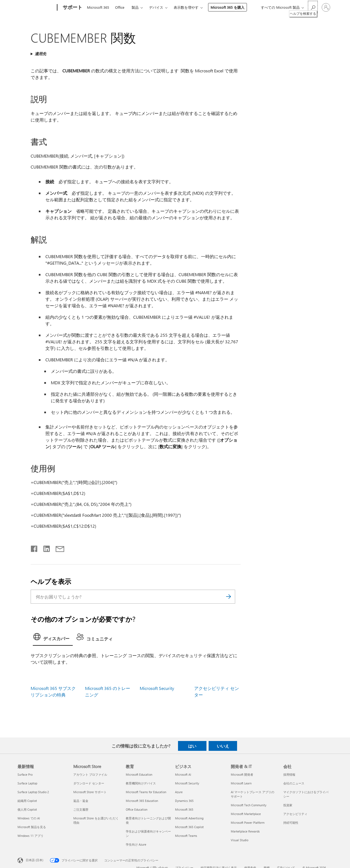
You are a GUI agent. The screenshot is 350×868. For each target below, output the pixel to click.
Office (120, 7)
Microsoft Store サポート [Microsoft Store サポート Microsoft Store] (90, 792)
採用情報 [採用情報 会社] (289, 774)
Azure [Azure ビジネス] (179, 792)
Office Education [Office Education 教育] (137, 809)
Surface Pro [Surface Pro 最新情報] (25, 774)
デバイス (156, 7)
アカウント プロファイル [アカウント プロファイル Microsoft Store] (90, 774)
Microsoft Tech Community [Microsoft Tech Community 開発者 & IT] (249, 805)
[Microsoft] (36, 8)
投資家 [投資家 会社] (288, 805)
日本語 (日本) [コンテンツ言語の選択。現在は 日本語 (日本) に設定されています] (34, 860)
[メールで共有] (57, 548)
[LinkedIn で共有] (44, 548)
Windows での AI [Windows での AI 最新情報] (29, 818)
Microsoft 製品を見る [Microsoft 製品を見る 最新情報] (32, 827)
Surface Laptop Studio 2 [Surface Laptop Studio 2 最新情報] (33, 792)
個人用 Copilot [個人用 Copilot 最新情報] (27, 809)
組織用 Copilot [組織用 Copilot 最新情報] (27, 801)
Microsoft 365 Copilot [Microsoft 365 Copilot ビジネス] (189, 827)
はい (192, 746)
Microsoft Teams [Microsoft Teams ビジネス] (186, 836)
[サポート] (72, 8)
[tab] (53, 638)
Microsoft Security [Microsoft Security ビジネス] (187, 783)
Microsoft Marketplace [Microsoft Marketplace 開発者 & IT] (246, 814)
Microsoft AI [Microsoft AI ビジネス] (183, 774)
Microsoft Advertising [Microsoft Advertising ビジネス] (189, 818)
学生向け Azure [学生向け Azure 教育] (136, 844)
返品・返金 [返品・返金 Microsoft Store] (81, 801)
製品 (135, 7)
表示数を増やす (186, 7)
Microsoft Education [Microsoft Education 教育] (139, 774)
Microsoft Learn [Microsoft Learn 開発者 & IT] (241, 783)
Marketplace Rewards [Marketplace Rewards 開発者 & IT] (245, 831)
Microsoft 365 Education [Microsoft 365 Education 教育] (142, 801)
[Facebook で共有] (34, 548)
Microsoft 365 (98, 7)
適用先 (40, 54)
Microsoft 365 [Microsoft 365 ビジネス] (184, 809)
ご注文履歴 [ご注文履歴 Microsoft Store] (81, 809)
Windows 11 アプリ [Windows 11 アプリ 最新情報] (30, 836)
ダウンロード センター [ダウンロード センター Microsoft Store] (89, 783)
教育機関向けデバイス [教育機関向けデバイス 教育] (141, 783)
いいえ (223, 746)
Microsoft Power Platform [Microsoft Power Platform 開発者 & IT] (248, 823)
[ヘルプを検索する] (313, 7)
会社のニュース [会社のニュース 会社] (294, 783)
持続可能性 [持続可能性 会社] (291, 823)
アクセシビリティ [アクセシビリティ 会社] (295, 814)
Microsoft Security (157, 688)
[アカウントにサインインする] (326, 7)
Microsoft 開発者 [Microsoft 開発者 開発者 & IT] (242, 774)
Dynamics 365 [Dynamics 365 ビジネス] (184, 801)
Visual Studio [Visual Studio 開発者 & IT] (240, 840)
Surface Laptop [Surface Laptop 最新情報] (27, 783)
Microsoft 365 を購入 (227, 7)
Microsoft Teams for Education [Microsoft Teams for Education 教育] (146, 792)
